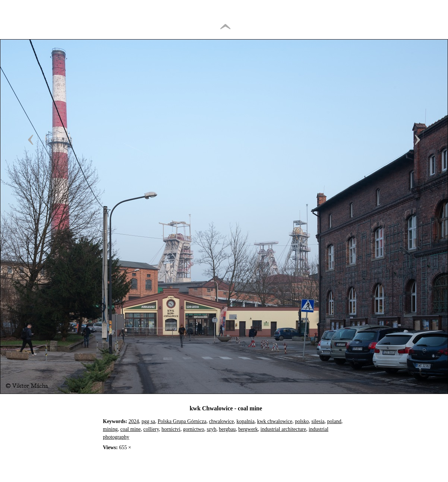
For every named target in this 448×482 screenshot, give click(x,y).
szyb (212, 429)
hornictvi (171, 429)
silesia (318, 421)
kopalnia (246, 421)
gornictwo (194, 429)
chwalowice (222, 421)
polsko (302, 421)
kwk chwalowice (275, 421)
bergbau (227, 429)
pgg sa (148, 421)
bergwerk (248, 429)
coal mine (131, 429)
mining (110, 429)
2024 (134, 421)
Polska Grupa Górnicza (182, 421)
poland (334, 421)
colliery (151, 429)
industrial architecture (283, 429)
